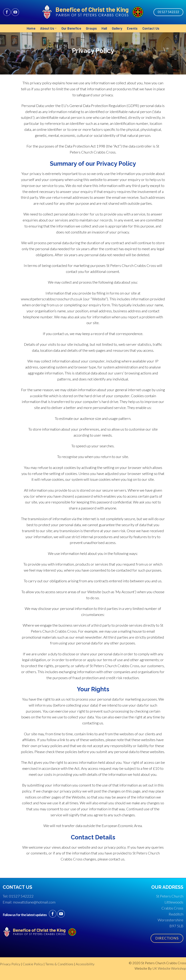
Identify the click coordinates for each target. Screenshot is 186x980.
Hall (104, 28)
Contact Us (151, 28)
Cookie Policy (33, 964)
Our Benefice (71, 28)
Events (132, 28)
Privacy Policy (10, 964)
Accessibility (85, 964)
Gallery (117, 28)
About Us (48, 28)
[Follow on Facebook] (7, 12)
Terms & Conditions (59, 964)
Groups (91, 28)
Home (31, 28)
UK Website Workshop (169, 968)
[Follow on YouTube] (15, 12)
